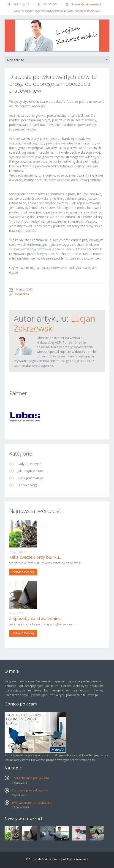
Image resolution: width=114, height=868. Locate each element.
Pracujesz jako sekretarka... (31, 790)
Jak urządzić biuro (30, 471)
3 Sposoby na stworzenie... (35, 618)
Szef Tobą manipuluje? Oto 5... (33, 778)
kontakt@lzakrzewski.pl (87, 4)
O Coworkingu (27, 485)
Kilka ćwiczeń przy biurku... (35, 557)
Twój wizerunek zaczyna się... (32, 803)
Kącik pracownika (30, 478)
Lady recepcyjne (29, 464)
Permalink (22, 294)
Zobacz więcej (23, 572)
